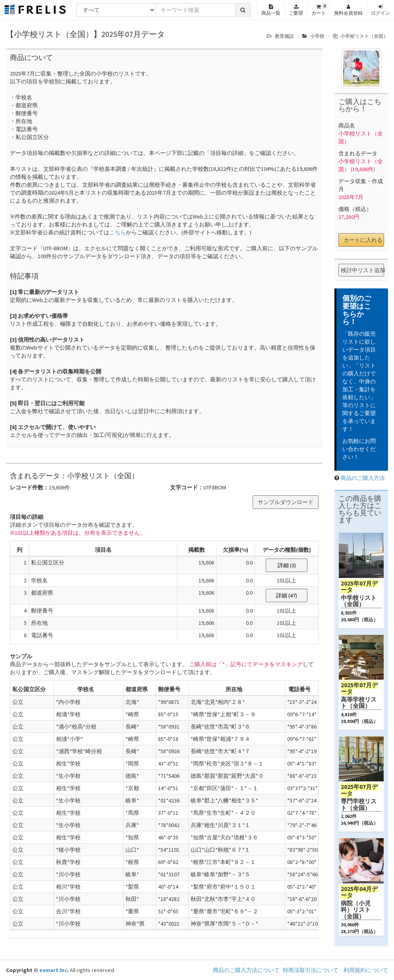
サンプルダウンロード (286, 502)
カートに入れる (363, 240)
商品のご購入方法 (363, 478)
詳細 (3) (287, 565)
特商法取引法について (311, 970)
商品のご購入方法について (246, 970)
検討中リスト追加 (362, 270)
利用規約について (366, 970)
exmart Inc (53, 970)
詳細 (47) (287, 595)
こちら (118, 232)
